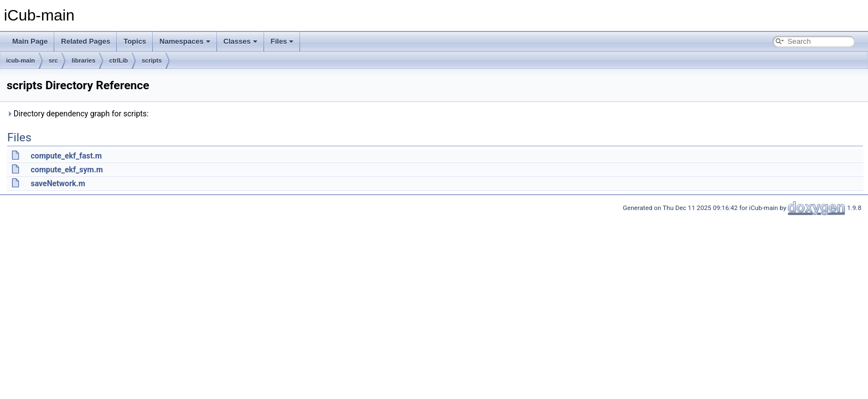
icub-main (20, 60)
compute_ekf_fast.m (66, 156)
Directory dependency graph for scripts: (77, 114)
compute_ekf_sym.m (66, 170)
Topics (135, 41)
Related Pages (86, 41)
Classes (241, 41)
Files (282, 41)
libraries (83, 60)
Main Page (30, 41)
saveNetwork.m (58, 183)
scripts (152, 60)
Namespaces (185, 41)
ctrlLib (118, 60)
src (53, 60)
